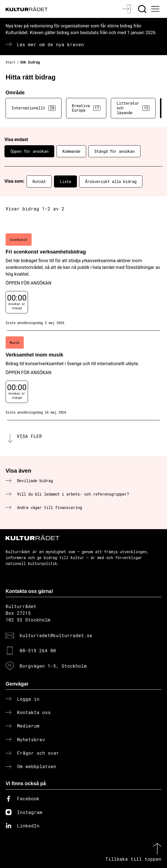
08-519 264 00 (38, 650)
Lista (65, 181)
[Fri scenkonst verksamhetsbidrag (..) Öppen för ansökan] (83, 279)
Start (10, 62)
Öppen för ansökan (29, 151)
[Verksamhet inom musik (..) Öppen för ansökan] (83, 376)
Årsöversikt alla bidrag (111, 181)
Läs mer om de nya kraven (50, 44)
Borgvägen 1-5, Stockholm (53, 666)
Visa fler (29, 436)
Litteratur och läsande (133, 108)
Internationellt (34, 108)
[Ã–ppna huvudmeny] (156, 9)
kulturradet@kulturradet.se (56, 635)
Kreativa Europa (86, 108)
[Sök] (143, 9)
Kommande (71, 151)
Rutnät (39, 181)
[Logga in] (127, 9)
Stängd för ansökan (114, 151)
